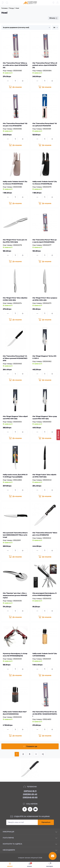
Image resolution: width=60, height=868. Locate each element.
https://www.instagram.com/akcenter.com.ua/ (30, 809)
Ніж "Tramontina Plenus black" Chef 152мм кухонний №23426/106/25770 (15, 358)
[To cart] (15, 87)
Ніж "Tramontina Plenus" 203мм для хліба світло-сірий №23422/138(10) (15, 65)
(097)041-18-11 (30, 791)
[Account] (58, 3)
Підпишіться (46, 822)
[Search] (7, 3)
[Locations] (53, 3)
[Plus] (23, 81)
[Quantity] (15, 81)
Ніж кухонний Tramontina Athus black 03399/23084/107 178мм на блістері (15, 535)
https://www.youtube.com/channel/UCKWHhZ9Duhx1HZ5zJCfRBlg (36, 809)
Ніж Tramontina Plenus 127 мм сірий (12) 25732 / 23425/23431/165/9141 (45, 714)
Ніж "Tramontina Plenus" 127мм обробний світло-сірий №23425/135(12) (45, 65)
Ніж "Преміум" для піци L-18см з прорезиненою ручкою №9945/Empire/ (15, 595)
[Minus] (8, 81)
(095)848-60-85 (30, 797)
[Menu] (3, 3)
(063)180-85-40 (30, 794)
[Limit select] (55, 28)
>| (43, 754)
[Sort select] (26, 28)
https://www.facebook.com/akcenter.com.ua (25, 809)
